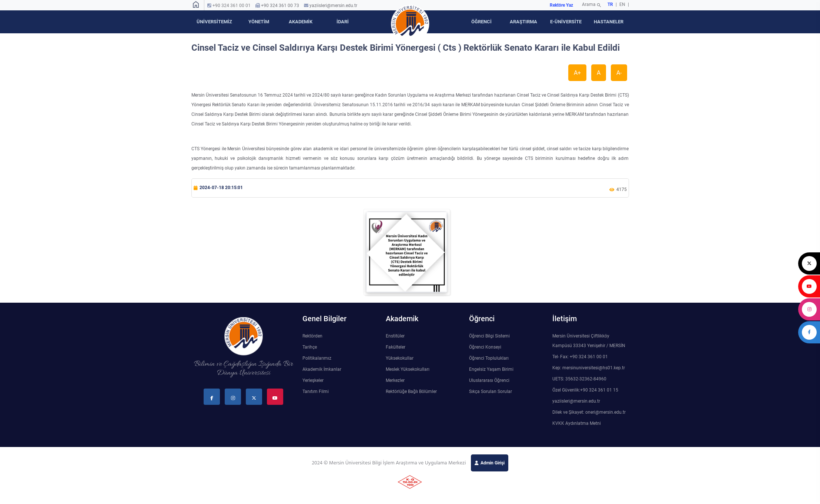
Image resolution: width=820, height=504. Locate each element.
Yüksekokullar (400, 358)
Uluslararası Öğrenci (489, 380)
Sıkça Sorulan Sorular (491, 392)
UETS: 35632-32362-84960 (579, 379)
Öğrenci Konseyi (485, 347)
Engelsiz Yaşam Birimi (491, 369)
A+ (577, 73)
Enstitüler (395, 336)
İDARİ (343, 22)
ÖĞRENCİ (481, 22)
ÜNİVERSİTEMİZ (214, 22)
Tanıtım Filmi (316, 392)
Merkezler (395, 380)
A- (619, 73)
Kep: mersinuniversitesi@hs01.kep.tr (589, 368)
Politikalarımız (317, 358)
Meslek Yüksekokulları (408, 369)
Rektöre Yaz (561, 5)
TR (610, 4)
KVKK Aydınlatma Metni (577, 423)
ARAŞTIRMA (523, 22)
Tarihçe (310, 347)
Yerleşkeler (313, 380)
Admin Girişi (493, 463)
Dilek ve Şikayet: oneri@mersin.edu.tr (589, 412)
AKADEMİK (301, 22)
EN (623, 4)
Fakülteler (396, 347)
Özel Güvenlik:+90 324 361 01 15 (585, 390)
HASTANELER (609, 22)
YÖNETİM (259, 22)
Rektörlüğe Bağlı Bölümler (411, 392)
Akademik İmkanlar (322, 369)
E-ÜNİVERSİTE (566, 22)
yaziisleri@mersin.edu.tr (333, 6)
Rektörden (312, 336)
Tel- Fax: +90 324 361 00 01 (580, 357)
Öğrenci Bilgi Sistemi (489, 336)
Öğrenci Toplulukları (489, 358)
